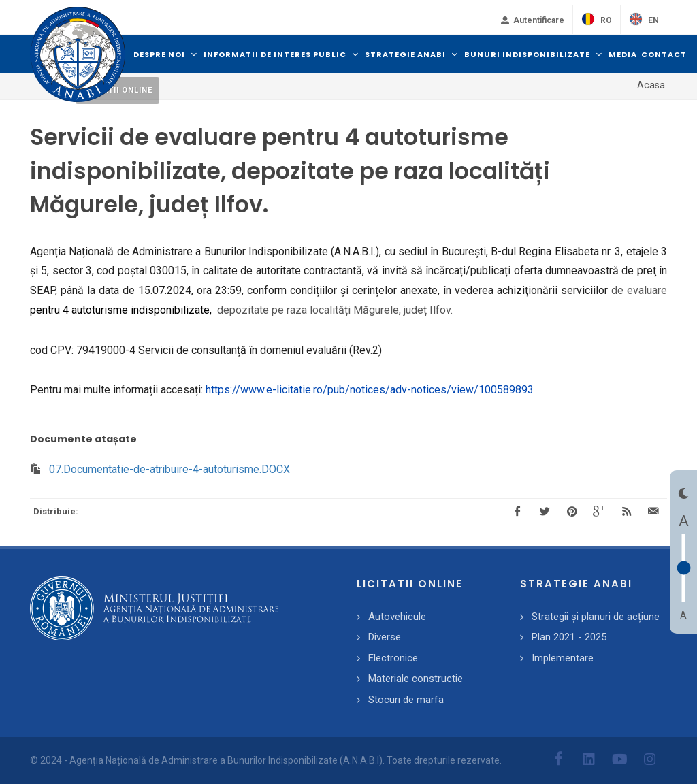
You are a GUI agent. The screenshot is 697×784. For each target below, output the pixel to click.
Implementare (563, 658)
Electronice (393, 658)
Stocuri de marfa (406, 700)
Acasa (651, 85)
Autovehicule (397, 617)
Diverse (385, 637)
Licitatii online (117, 90)
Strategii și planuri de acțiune (596, 617)
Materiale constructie (416, 679)
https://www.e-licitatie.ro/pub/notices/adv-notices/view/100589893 (370, 390)
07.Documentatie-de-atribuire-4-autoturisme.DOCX (169, 469)
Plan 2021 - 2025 (569, 637)
